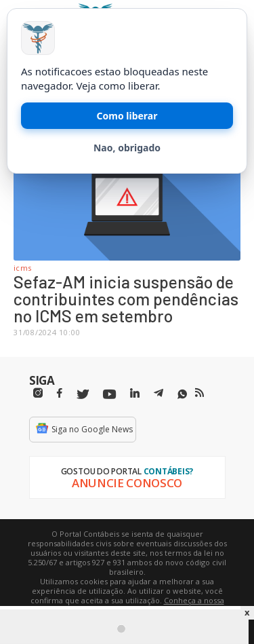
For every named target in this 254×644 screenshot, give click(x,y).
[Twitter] (83, 395)
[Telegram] (158, 395)
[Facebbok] (60, 393)
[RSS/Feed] (199, 393)
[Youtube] (109, 395)
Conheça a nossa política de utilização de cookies (147, 605)
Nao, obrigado (127, 148)
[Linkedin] (135, 393)
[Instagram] (38, 393)
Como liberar (127, 116)
